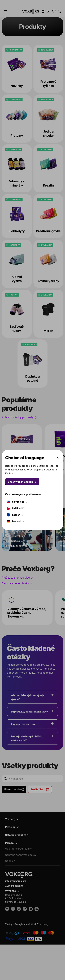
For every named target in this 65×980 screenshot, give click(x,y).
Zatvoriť (58, 458)
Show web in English (20, 482)
